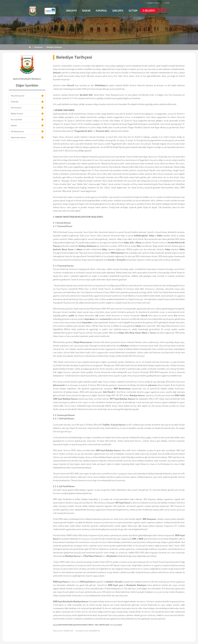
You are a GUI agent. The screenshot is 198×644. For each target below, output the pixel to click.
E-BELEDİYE (149, 11)
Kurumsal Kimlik (16, 119)
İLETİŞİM (133, 11)
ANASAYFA (71, 11)
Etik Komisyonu (16, 108)
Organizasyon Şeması (18, 137)
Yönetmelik (15, 102)
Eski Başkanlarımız (17, 131)
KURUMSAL (101, 11)
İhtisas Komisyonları (18, 96)
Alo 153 (166, 3)
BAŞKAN (86, 11)
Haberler (14, 125)
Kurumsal (38, 47)
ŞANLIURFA (118, 11)
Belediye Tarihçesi (54, 47)
